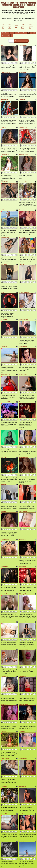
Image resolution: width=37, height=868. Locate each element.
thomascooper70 (24, 320)
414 (9, 36)
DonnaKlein (22, 99)
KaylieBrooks (23, 567)
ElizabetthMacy (23, 759)
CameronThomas (24, 704)
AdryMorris (22, 429)
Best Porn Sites (3, 26)
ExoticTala (3, 128)
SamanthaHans (5, 237)
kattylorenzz (4, 210)
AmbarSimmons (5, 540)
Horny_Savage (23, 511)
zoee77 (3, 292)
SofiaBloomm (4, 704)
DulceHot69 (4, 594)
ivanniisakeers (23, 128)
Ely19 (2, 841)
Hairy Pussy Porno (23, 26)
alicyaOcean (22, 814)
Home (11, 41)
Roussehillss (4, 320)
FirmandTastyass (5, 375)
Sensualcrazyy (23, 375)
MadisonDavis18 (24, 155)
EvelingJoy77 (4, 676)
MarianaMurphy (23, 45)
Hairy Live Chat (10, 26)
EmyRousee (4, 649)
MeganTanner (23, 787)
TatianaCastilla (5, 429)
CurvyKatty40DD (24, 649)
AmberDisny (22, 402)
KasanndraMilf (23, 182)
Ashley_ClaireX (5, 759)
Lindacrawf (4, 484)
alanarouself (22, 622)
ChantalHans (4, 731)
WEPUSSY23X (4, 182)
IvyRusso (22, 484)
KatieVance (4, 264)
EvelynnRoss (23, 237)
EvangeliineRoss (5, 72)
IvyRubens (4, 511)
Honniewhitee (4, 814)
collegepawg (23, 731)
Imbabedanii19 (5, 99)
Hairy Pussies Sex (31, 26)
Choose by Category (21, 41)
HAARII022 (4, 457)
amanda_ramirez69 (24, 292)
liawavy (3, 45)
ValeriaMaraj (22, 72)
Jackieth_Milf (23, 841)
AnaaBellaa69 (23, 676)
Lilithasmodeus (23, 347)
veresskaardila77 (5, 402)
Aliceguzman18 (5, 155)
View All (4, 33)
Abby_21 (21, 264)
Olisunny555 (22, 594)
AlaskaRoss (22, 210)
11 (2, 36)
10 (34, 33)
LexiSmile (3, 622)
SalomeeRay (22, 540)
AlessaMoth (4, 787)
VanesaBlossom (23, 457)
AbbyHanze (4, 347)
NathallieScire (4, 567)
